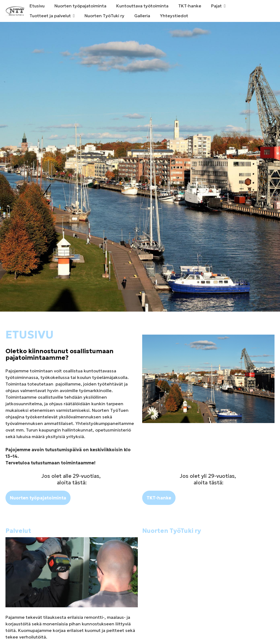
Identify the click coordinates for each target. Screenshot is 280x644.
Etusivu (37, 6)
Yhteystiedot (174, 16)
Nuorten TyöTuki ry (104, 16)
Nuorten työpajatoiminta (80, 6)
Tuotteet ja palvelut (50, 16)
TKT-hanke (190, 6)
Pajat (216, 6)
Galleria (142, 16)
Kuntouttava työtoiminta (142, 6)
